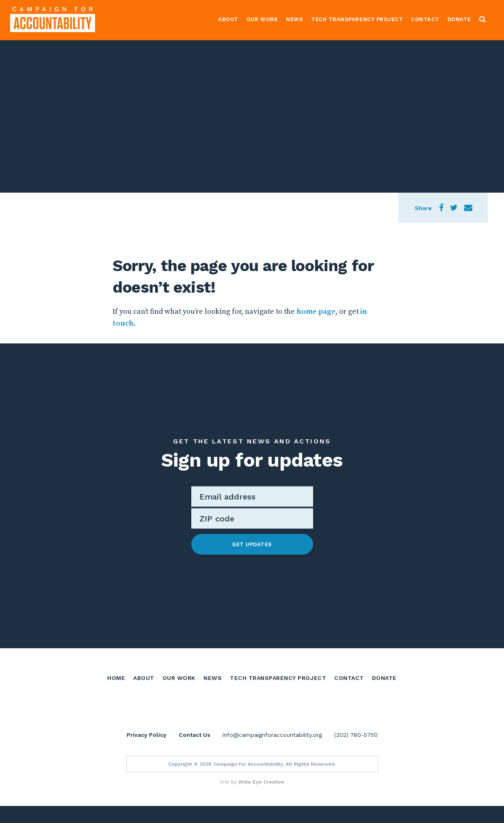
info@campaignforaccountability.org (272, 752)
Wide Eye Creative (261, 799)
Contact (425, 19)
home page (316, 312)
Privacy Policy (147, 752)
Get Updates (252, 544)
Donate (459, 19)
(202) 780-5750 (356, 752)
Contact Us (195, 752)
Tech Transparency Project (357, 19)
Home (116, 677)
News (294, 19)
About (228, 19)
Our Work (262, 19)
